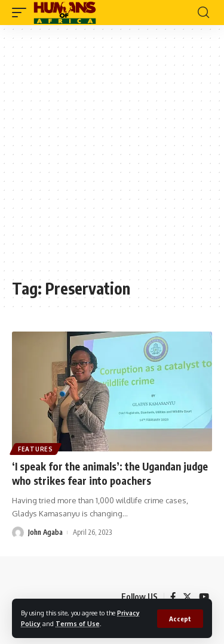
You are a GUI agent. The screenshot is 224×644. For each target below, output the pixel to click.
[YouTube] (204, 597)
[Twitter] (187, 597)
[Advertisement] (112, 158)
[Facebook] (173, 597)
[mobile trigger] (22, 13)
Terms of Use (78, 623)
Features (36, 449)
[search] (203, 13)
